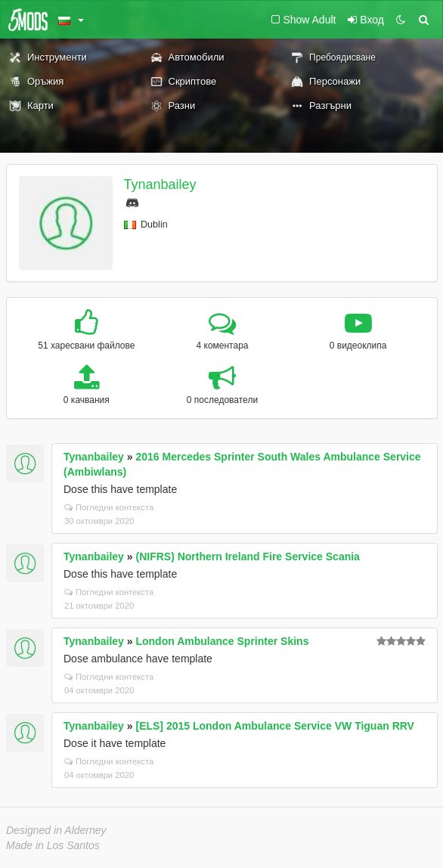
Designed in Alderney (56, 830)
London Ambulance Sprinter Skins (222, 641)
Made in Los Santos (53, 845)
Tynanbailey (160, 184)
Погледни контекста (109, 507)
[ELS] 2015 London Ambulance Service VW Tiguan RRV (274, 726)
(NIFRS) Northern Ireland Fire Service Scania (247, 556)
